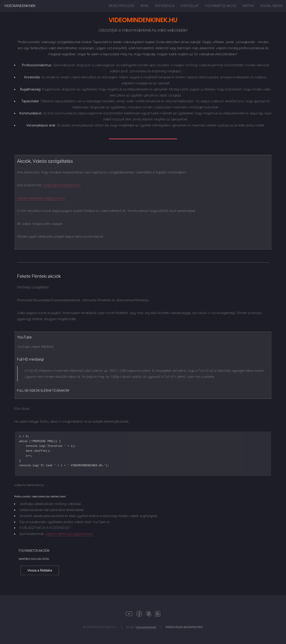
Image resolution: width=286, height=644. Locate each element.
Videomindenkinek (146, 627)
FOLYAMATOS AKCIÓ (221, 6)
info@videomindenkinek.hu (61, 185)
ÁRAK (145, 6)
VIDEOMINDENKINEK (20, 6)
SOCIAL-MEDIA (271, 6)
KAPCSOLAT (190, 6)
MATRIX (248, 6)
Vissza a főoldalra (40, 570)
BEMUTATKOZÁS (122, 6)
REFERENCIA (165, 6)
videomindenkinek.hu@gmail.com (41, 198)
